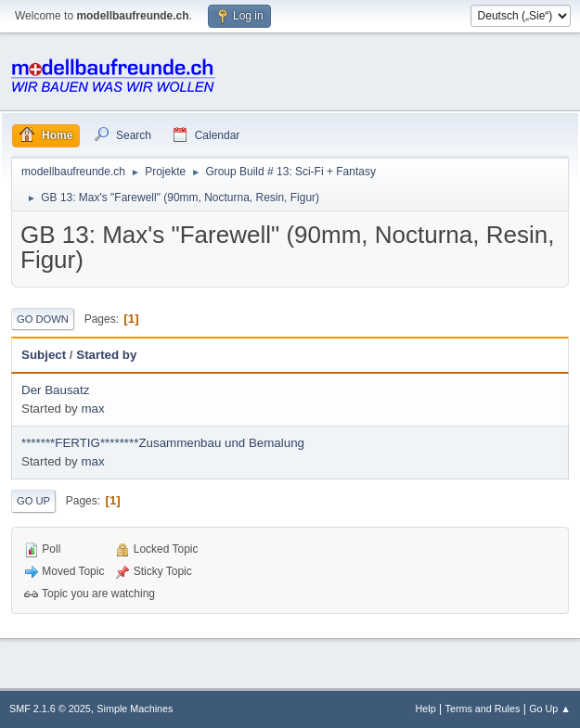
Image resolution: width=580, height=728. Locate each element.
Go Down (43, 319)
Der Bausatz (55, 390)
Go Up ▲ (550, 709)
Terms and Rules (483, 709)
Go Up (33, 501)
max (92, 409)
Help (426, 709)
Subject (44, 355)
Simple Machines (135, 709)
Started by (106, 355)
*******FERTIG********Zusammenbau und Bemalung (163, 443)
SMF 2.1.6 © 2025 (50, 709)
